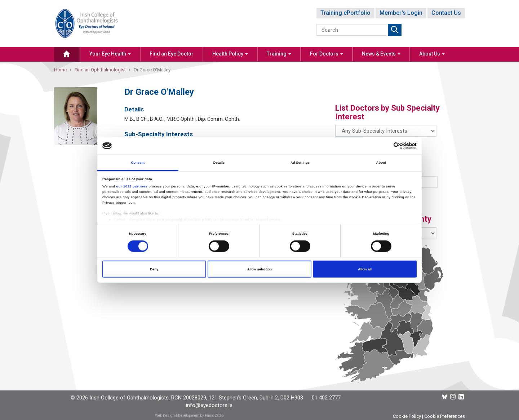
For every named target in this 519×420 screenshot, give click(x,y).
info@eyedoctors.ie (209, 405)
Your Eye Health (110, 54)
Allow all (365, 269)
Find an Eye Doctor (172, 54)
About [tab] (381, 163)
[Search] (353, 30)
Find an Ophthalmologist (100, 70)
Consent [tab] (138, 163)
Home (60, 70)
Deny (154, 269)
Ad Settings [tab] (300, 163)
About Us (432, 54)
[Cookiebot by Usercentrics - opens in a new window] (385, 146)
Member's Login (401, 13)
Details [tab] (219, 163)
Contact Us (446, 13)
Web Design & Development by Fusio (185, 415)
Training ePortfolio (345, 13)
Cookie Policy (407, 416)
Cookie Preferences (445, 416)
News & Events (381, 54)
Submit (395, 30)
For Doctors (327, 54)
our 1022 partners (132, 186)
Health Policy (230, 54)
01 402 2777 (326, 398)
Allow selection (259, 269)
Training (279, 54)
